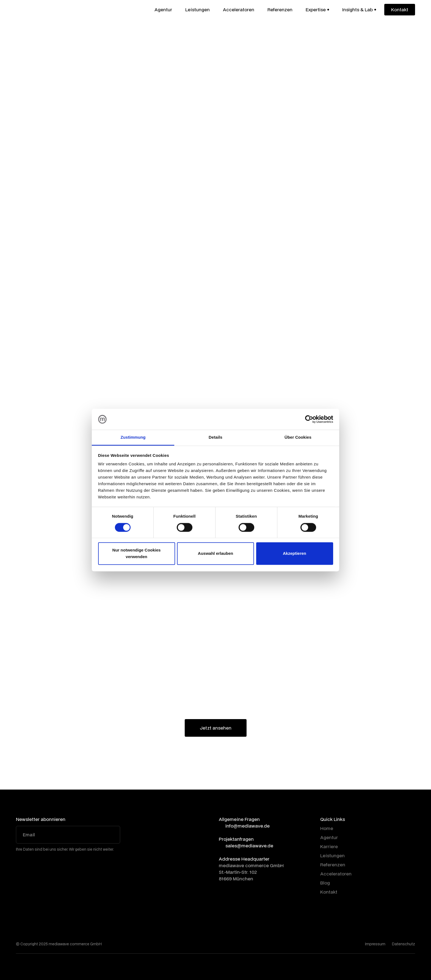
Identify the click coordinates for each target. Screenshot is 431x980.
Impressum (375, 944)
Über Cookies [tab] (298, 437)
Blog (325, 883)
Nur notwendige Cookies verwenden (137, 554)
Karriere (329, 846)
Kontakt (329, 892)
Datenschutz (404, 944)
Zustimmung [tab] (133, 437)
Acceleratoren (239, 9)
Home (327, 828)
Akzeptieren (295, 554)
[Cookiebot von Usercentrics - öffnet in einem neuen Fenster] (309, 419)
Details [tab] (215, 437)
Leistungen (197, 9)
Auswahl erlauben (215, 554)
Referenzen (280, 9)
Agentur (163, 9)
